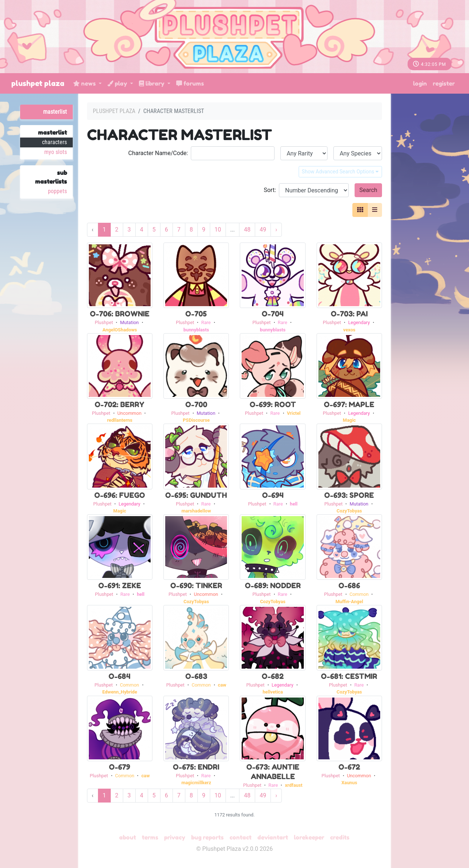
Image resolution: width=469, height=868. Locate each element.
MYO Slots (56, 152)
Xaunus (349, 783)
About (128, 837)
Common (359, 594)
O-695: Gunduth (196, 495)
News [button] (85, 83)
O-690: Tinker (196, 586)
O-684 (120, 676)
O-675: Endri (196, 767)
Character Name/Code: (158, 153)
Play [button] (118, 83)
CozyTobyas (349, 511)
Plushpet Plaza (38, 83)
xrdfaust (294, 785)
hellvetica (273, 692)
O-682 (273, 676)
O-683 (196, 676)
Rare (206, 322)
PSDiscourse (196, 420)
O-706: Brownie (120, 314)
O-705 (196, 314)
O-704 (273, 314)
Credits (340, 837)
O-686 (349, 586)
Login (420, 83)
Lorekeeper (309, 837)
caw (222, 685)
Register (444, 83)
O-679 (120, 767)
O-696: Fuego (120, 495)
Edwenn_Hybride (120, 692)
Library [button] (152, 83)
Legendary (359, 322)
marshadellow (196, 511)
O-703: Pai (349, 314)
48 (247, 230)
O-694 (273, 495)
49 (263, 230)
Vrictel (294, 413)
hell (294, 504)
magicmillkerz (196, 783)
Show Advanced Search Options (341, 172)
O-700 (196, 405)
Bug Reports (207, 837)
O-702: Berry (120, 405)
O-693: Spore (349, 495)
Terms (150, 837)
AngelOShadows (120, 330)
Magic (349, 420)
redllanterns (120, 420)
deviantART (273, 837)
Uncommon (129, 413)
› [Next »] (276, 230)
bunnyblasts (196, 330)
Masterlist (55, 112)
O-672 (349, 767)
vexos (349, 330)
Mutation (130, 322)
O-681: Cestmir (349, 676)
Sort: (270, 190)
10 (218, 230)
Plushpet (104, 322)
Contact (241, 837)
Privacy (175, 837)
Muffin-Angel (349, 602)
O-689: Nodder (273, 586)
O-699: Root (273, 405)
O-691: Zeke (120, 586)
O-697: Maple (349, 405)
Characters (54, 142)
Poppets (57, 191)
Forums (190, 83)
